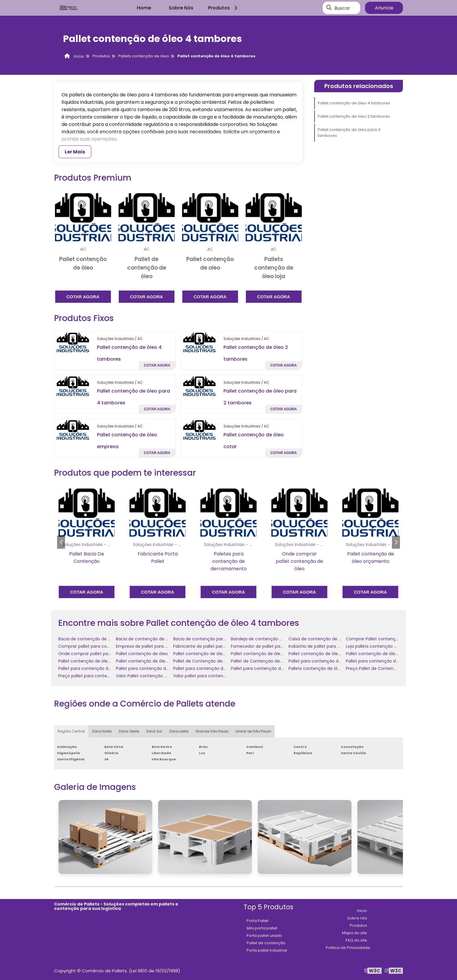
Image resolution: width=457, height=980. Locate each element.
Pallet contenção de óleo (142, 654)
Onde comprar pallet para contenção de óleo (106, 654)
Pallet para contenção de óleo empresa (99, 668)
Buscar (342, 8)
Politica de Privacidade (348, 948)
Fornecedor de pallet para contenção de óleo (278, 646)
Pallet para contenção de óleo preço (269, 668)
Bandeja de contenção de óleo (263, 639)
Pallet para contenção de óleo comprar (329, 661)
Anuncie (384, 8)
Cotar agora (83, 297)
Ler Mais (75, 152)
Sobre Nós (181, 8)
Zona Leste (179, 731)
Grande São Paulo (212, 731)
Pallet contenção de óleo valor (148, 661)
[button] (396, 542)
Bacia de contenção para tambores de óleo (219, 639)
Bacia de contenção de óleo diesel (152, 639)
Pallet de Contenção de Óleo (203, 661)
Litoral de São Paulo (253, 731)
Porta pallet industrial (267, 950)
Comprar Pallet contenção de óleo (382, 639)
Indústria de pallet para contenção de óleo (333, 646)
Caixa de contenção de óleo (318, 639)
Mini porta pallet (262, 928)
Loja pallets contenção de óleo (378, 646)
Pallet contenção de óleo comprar (324, 654)
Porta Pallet (257, 921)
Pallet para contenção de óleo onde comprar (220, 668)
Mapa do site (355, 933)
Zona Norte (102, 731)
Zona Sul (154, 731)
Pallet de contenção (266, 943)
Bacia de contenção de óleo (87, 639)
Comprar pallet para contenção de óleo (100, 646)
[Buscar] (329, 8)
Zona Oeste (129, 731)
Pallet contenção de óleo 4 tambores (354, 103)
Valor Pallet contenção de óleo (148, 676)
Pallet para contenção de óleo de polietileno (392, 661)
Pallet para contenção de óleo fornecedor (159, 668)
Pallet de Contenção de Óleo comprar (270, 661)
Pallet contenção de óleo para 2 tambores (390, 654)
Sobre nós (357, 918)
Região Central (71, 731)
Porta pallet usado (264, 936)
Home (144, 8)
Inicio (362, 911)
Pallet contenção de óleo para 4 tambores (349, 133)
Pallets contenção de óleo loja (320, 668)
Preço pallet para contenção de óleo (96, 676)
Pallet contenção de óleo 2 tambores (354, 116)
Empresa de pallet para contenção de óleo (160, 646)
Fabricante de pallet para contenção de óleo (220, 646)
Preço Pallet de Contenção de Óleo (382, 668)
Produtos (224, 8)
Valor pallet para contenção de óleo (210, 676)
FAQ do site (356, 940)
